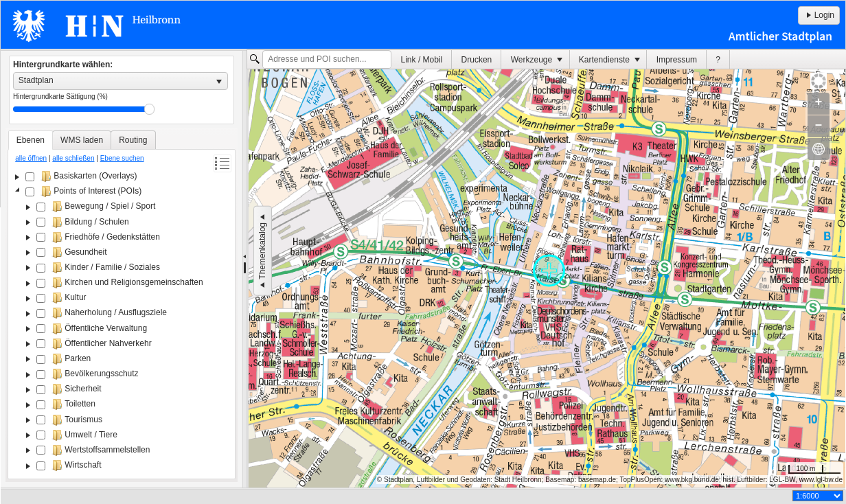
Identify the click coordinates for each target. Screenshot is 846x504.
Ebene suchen (122, 158)
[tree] (122, 322)
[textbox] (327, 60)
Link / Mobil (422, 60)
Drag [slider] (149, 109)
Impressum (677, 60)
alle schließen (73, 158)
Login (819, 15)
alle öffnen (31, 158)
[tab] (31, 140)
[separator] (245, 269)
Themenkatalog (262, 251)
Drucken (477, 60)
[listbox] (121, 81)
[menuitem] (422, 59)
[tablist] (122, 305)
